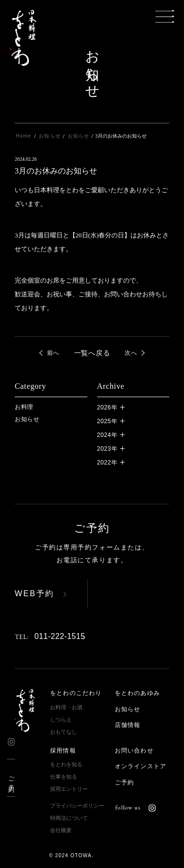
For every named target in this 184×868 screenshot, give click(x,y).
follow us (135, 808)
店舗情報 (128, 725)
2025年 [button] (107, 421)
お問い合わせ (134, 751)
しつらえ (61, 720)
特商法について (69, 818)
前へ (53, 353)
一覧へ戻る (92, 353)
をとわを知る (66, 764)
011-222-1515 (50, 637)
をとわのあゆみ (137, 693)
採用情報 (63, 751)
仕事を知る (64, 777)
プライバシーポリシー (77, 806)
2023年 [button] (107, 449)
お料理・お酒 (66, 707)
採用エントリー (69, 789)
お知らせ (27, 419)
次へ (131, 353)
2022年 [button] (107, 463)
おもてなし (64, 732)
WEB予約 (35, 593)
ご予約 (11, 778)
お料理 (24, 407)
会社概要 (61, 830)
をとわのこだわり (76, 693)
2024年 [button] (107, 435)
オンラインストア (141, 766)
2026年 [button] (107, 407)
